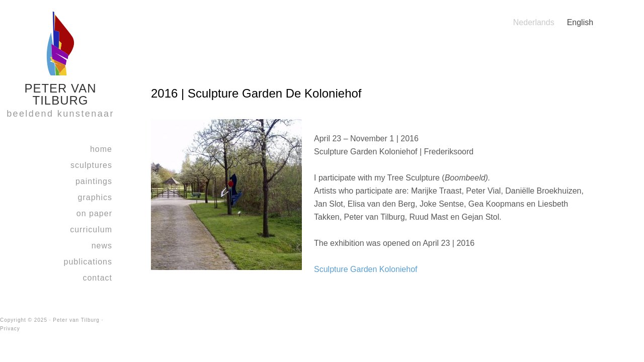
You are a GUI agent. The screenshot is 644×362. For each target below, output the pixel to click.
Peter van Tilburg (76, 320)
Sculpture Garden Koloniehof (366, 269)
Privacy (10, 329)
